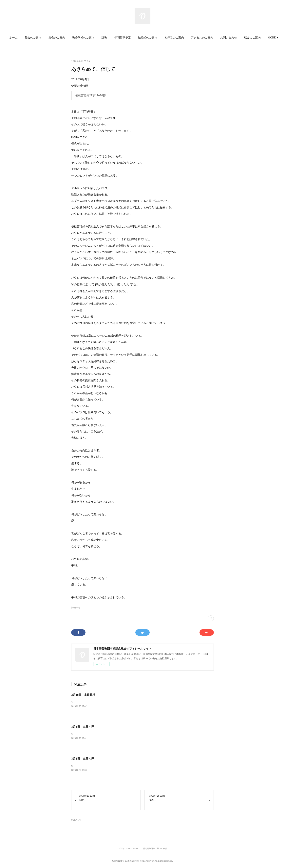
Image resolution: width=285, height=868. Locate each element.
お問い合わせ (240, 38)
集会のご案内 (69, 38)
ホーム (25, 38)
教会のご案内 (45, 38)
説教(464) (76, 608)
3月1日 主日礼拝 (83, 759)
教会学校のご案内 (95, 38)
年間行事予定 (134, 38)
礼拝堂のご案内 (186, 38)
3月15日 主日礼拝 (83, 695)
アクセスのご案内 (214, 38)
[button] (25, 38)
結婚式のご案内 (160, 38)
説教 (116, 38)
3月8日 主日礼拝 (83, 727)
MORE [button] (260, 38)
